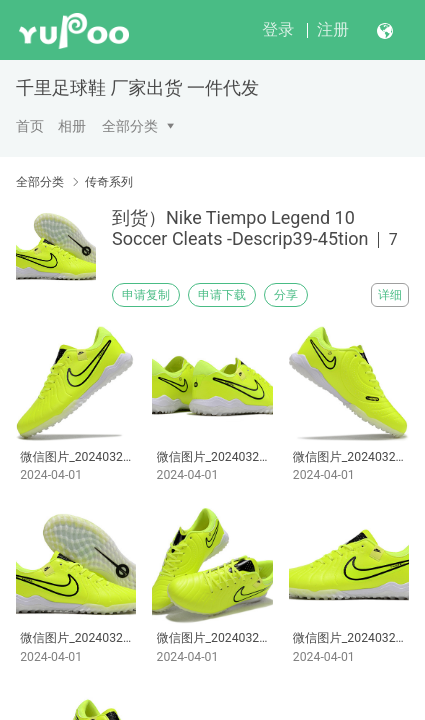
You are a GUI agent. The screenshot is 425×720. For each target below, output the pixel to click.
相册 (72, 126)
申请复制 (146, 295)
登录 (278, 29)
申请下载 (222, 295)
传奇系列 (109, 182)
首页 (30, 126)
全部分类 (130, 126)
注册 (333, 29)
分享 (286, 295)
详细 (390, 295)
